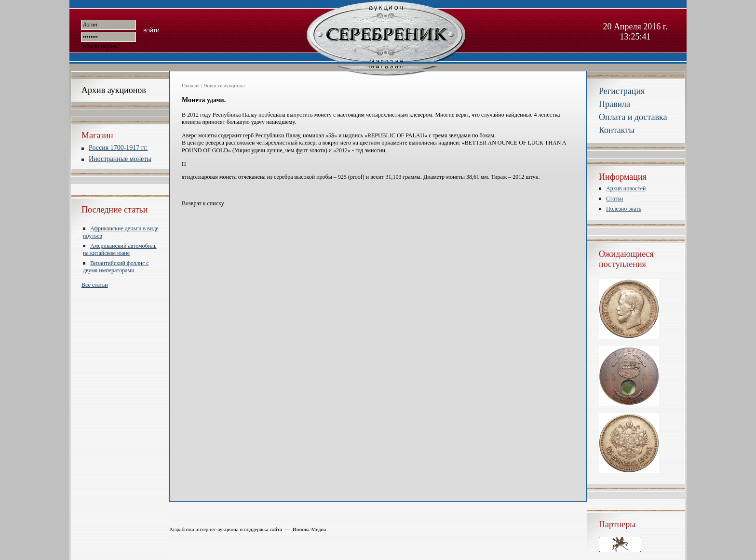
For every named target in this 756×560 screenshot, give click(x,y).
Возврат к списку (203, 203)
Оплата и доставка (633, 117)
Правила (614, 104)
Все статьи (95, 285)
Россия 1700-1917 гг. (118, 148)
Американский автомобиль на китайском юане (120, 249)
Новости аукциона (224, 85)
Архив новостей (626, 188)
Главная (191, 85)
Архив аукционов (114, 90)
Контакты (617, 130)
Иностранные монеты (120, 159)
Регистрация (622, 91)
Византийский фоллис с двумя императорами (116, 267)
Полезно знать (624, 209)
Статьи (614, 199)
